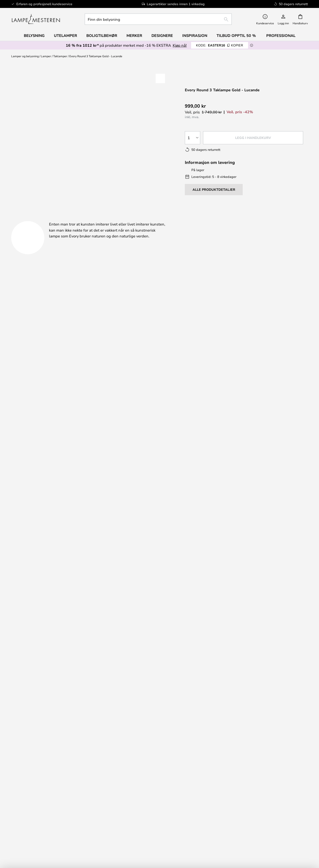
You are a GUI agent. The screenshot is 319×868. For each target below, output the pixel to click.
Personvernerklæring (197, 781)
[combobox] (158, 19)
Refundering (197, 676)
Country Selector (197, 786)
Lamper (46, 56)
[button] (160, 78)
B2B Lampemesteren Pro (272, 781)
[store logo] (36, 19)
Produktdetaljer (108, 219)
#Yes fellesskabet (272, 767)
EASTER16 (220, 45)
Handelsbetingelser (197, 776)
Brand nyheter (272, 776)
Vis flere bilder (91, 77)
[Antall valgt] (193, 138)
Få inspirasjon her (157, 401)
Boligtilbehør (46, 822)
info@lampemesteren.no (63, 466)
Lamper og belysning (25, 56)
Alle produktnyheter (47, 827)
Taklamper (60, 56)
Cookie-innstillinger (272, 772)
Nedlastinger (171, 219)
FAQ (46, 671)
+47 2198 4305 (55, 457)
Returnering (197, 671)
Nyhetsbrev (272, 662)
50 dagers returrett (273, 666)
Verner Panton (46, 813)
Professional (281, 35)
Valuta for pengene (46, 817)
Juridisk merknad (197, 772)
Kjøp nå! (180, 45)
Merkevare (223, 219)
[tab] (43, 219)
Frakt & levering (197, 662)
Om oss (197, 767)
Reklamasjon (197, 666)
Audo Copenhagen (46, 808)
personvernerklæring (226, 615)
